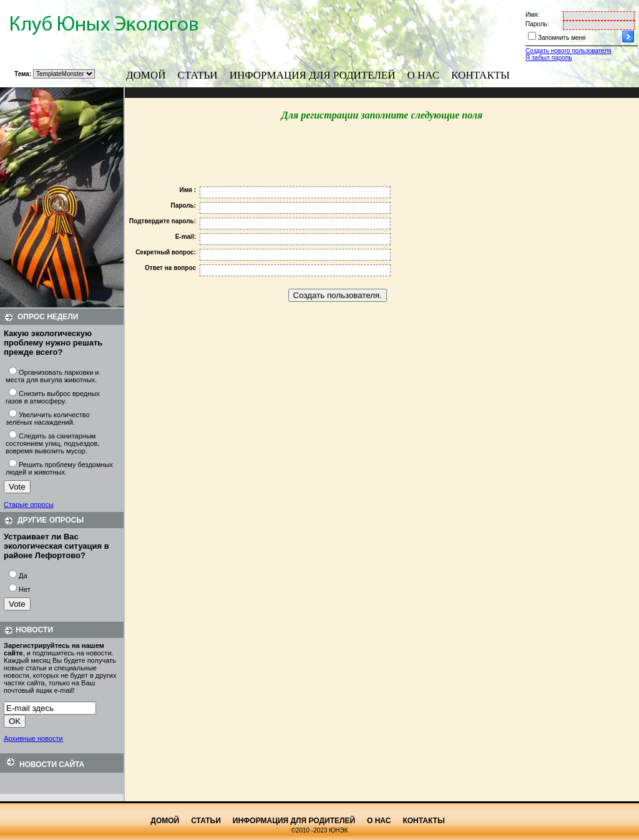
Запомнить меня (562, 38)
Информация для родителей (313, 75)
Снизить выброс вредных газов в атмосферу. (53, 397)
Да (23, 576)
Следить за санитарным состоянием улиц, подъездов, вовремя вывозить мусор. (52, 443)
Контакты (480, 75)
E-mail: (186, 237)
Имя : (188, 190)
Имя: (532, 15)
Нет (25, 589)
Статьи (198, 75)
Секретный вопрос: (166, 252)
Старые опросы (29, 504)
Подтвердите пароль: (163, 221)
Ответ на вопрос (170, 268)
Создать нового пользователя (568, 51)
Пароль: (537, 24)
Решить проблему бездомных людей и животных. (59, 468)
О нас (424, 75)
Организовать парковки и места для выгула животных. (52, 376)
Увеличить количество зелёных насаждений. (48, 418)
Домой (146, 75)
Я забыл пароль (549, 58)
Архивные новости (33, 738)
